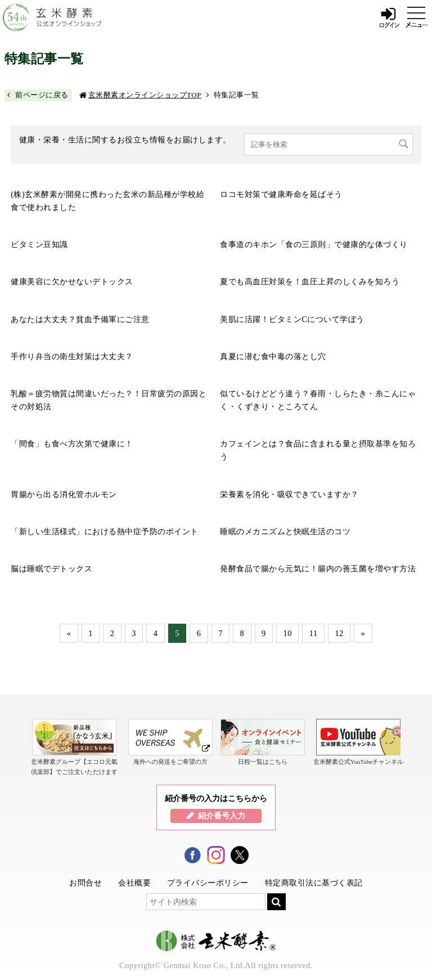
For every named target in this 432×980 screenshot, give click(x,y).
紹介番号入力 (222, 816)
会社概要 (134, 883)
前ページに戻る (42, 95)
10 (288, 633)
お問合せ (85, 883)
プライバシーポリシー (208, 883)
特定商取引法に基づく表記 (314, 883)
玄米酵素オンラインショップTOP (145, 95)
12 (339, 633)
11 (314, 633)
